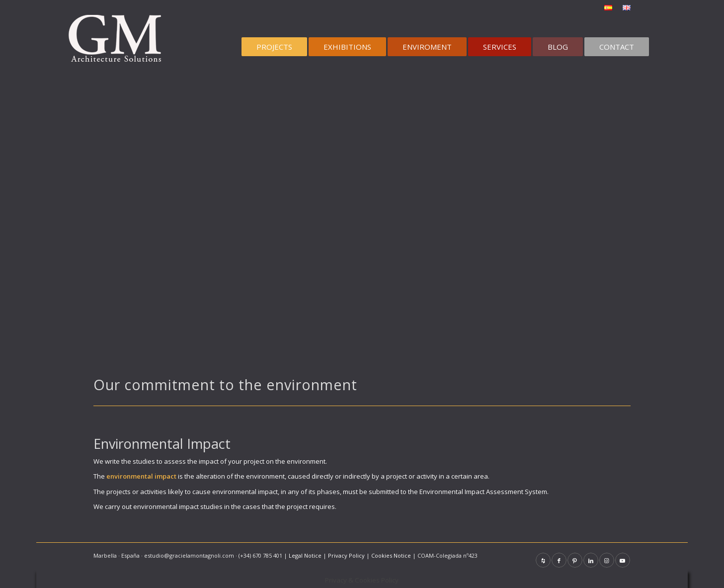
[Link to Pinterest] (575, 560)
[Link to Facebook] (559, 560)
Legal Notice (305, 555)
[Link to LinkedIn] (591, 560)
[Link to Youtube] (623, 560)
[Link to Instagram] (607, 560)
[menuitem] (608, 8)
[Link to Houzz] (543, 560)
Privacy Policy (346, 555)
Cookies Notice (391, 555)
